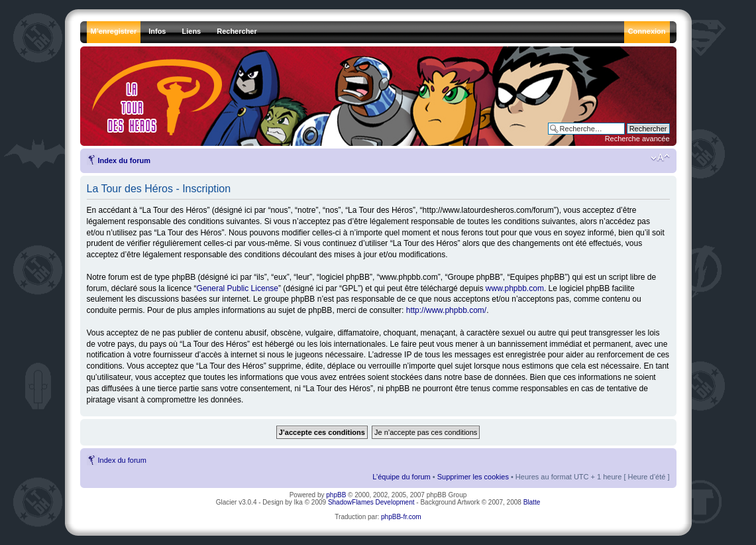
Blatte (532, 502)
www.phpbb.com (515, 288)
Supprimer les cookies (473, 477)
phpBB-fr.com (401, 517)
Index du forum (124, 160)
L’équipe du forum (401, 477)
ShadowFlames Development (371, 502)
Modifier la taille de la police (660, 158)
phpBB (336, 495)
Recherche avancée (637, 139)
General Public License (238, 288)
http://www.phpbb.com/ (446, 310)
